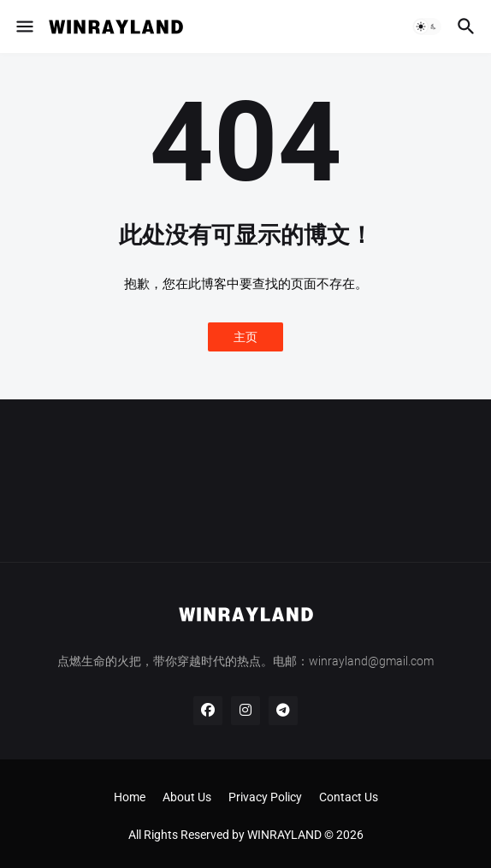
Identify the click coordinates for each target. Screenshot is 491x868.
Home (130, 797)
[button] (24, 27)
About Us (187, 797)
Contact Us (349, 797)
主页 (245, 337)
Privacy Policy (265, 797)
